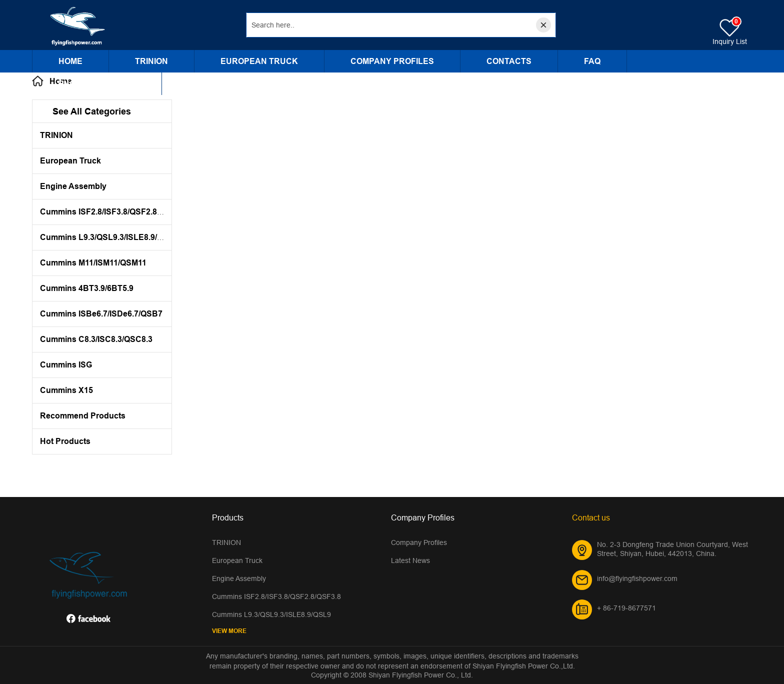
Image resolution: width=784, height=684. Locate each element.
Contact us (591, 517)
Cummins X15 (66, 390)
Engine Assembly (97, 84)
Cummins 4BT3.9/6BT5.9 (87, 288)
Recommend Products (83, 416)
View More (229, 631)
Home (70, 61)
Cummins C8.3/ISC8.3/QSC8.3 (96, 339)
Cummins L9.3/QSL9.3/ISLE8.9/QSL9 (109, 237)
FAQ (592, 61)
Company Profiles (392, 61)
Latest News (410, 560)
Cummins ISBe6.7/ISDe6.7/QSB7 (101, 314)
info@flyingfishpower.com (637, 578)
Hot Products (65, 441)
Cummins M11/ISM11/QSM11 (93, 263)
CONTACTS (509, 61)
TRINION (151, 61)
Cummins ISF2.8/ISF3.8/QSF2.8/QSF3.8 (113, 212)
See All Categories (92, 111)
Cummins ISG (66, 365)
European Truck (259, 61)
